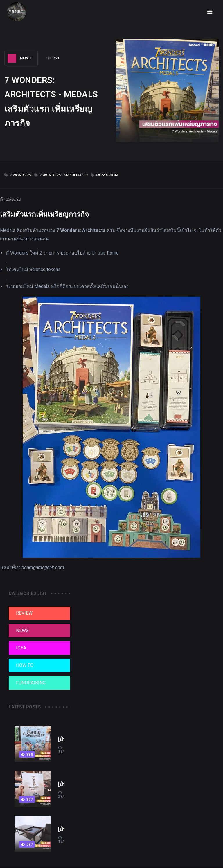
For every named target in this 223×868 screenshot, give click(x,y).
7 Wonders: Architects (61, 175)
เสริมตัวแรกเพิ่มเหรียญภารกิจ (44, 214)
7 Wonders (18, 175)
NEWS (19, 58)
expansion (104, 175)
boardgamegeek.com (43, 567)
